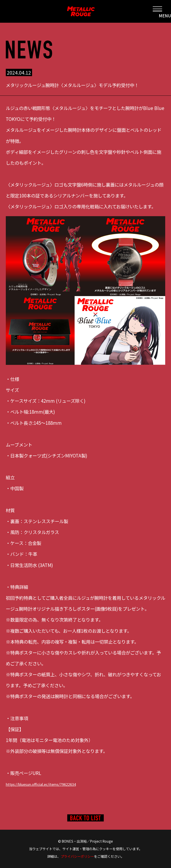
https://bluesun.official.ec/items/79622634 (52, 784)
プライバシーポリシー (77, 856)
